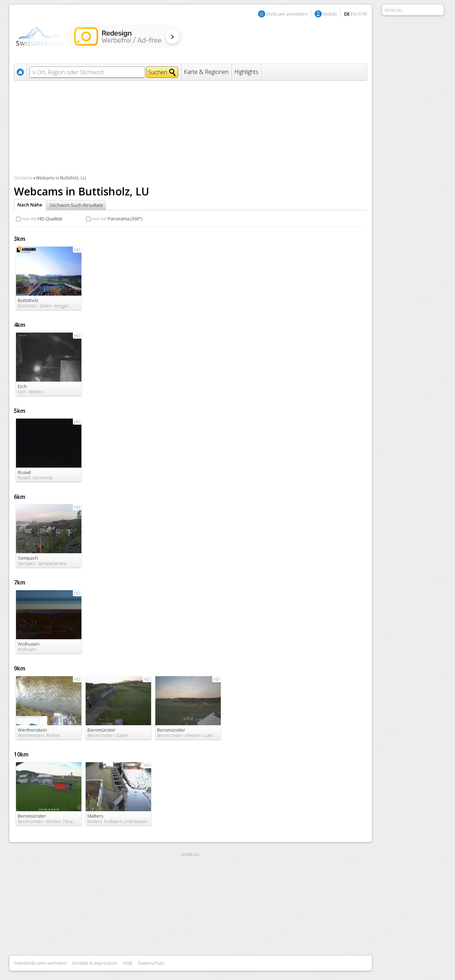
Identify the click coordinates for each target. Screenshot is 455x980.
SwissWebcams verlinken (40, 963)
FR (365, 14)
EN (354, 14)
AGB (128, 963)
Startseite (23, 178)
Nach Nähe (30, 205)
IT (359, 14)
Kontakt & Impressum (95, 963)
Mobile (330, 14)
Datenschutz (151, 963)
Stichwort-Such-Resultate (76, 205)
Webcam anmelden (287, 14)
